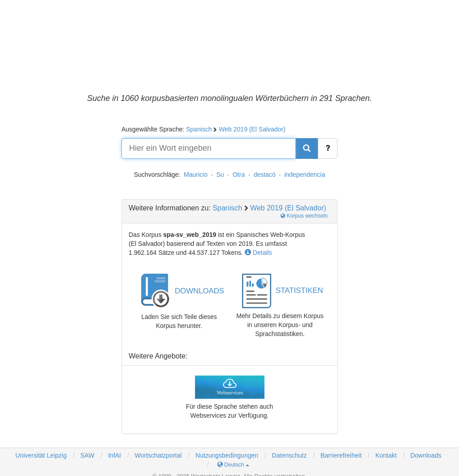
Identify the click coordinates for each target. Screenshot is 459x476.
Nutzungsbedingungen (227, 455)
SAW (86, 455)
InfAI (114, 455)
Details (258, 253)
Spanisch (199, 129)
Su (220, 175)
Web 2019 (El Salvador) (252, 129)
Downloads (426, 455)
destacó (265, 175)
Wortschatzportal (158, 455)
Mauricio (196, 175)
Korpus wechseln (304, 216)
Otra (239, 175)
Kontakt (386, 455)
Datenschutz (290, 455)
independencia (305, 175)
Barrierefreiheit (341, 455)
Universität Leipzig (41, 455)
